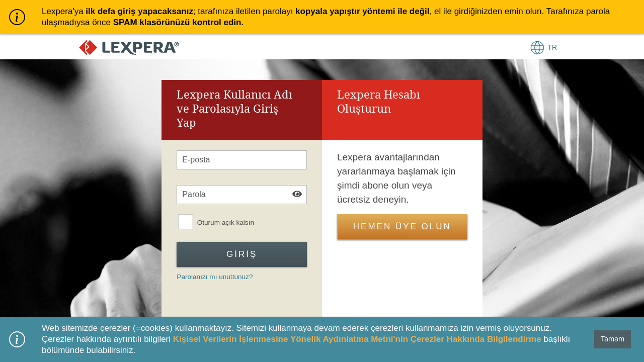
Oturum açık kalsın (226, 222)
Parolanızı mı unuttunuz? (215, 277)
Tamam (613, 339)
